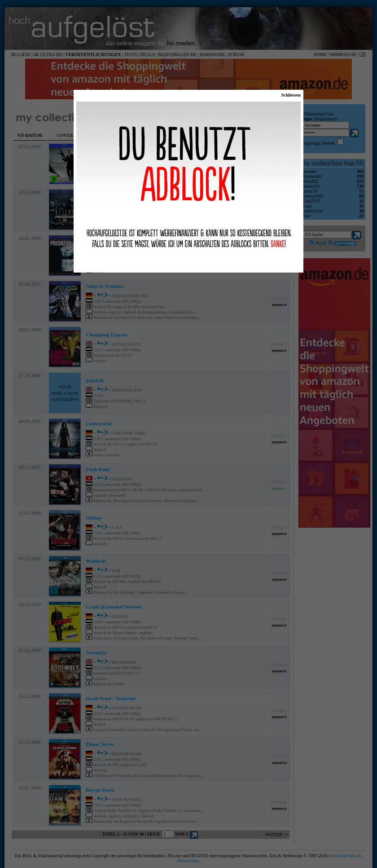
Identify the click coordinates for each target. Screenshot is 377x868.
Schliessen (291, 95)
